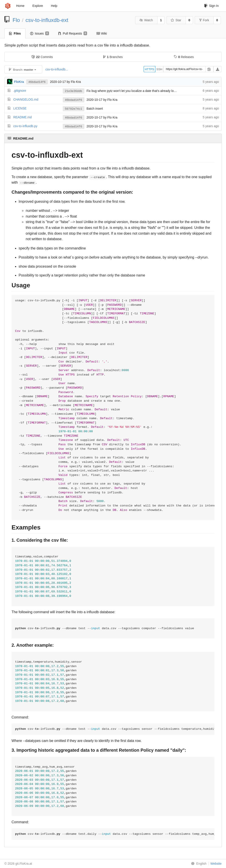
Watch (146, 20)
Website (216, 864)
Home (20, 6)
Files (15, 33)
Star (176, 20)
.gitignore (20, 91)
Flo (16, 20)
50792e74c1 (74, 109)
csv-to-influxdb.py (25, 126)
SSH (159, 69)
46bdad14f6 (37, 82)
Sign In (211, 6)
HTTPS (149, 69)
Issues (40, 33)
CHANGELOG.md (26, 99)
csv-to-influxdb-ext (47, 20)
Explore (38, 6)
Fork (204, 20)
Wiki (102, 33)
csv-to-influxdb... (57, 69)
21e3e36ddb (74, 91)
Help (54, 6)
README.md (22, 117)
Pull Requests (73, 33)
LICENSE (20, 108)
